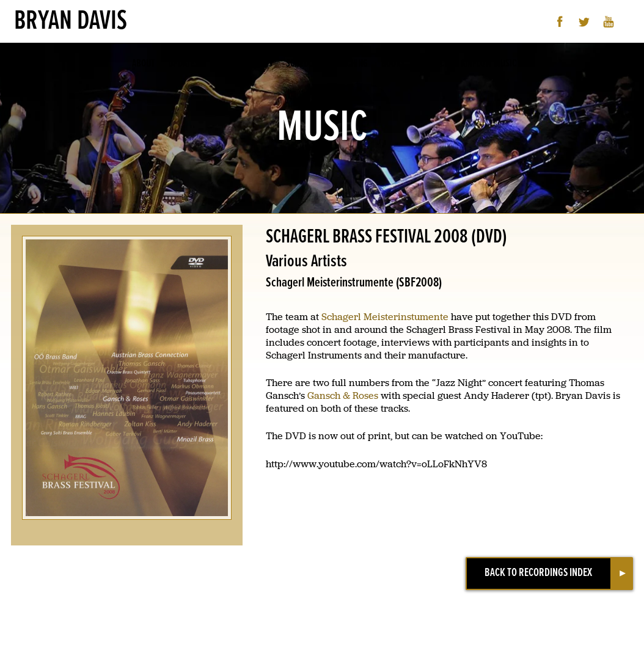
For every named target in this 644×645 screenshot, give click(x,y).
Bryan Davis (71, 21)
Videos (260, 64)
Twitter (584, 22)
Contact (433, 64)
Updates (183, 64)
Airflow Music (488, 64)
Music (223, 64)
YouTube (609, 22)
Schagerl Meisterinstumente (385, 317)
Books (393, 64)
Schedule (304, 64)
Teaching (351, 64)
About (143, 64)
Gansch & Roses (343, 395)
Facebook (560, 22)
